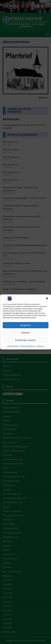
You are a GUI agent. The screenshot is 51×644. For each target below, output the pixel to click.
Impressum (40, 346)
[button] (47, 298)
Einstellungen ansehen (26, 340)
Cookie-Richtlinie (13, 346)
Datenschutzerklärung (28, 346)
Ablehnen (26, 333)
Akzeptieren (26, 325)
